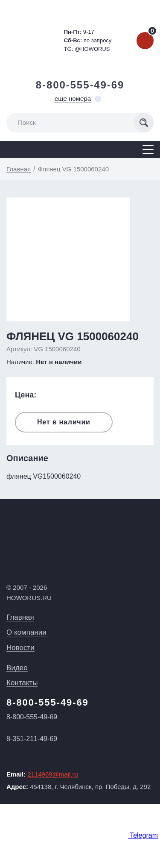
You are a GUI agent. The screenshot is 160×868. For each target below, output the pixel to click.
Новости (20, 648)
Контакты (22, 683)
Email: (42, 774)
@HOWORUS (92, 49)
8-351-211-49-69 (32, 739)
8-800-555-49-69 (80, 85)
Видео (17, 668)
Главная (20, 617)
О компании (26, 632)
